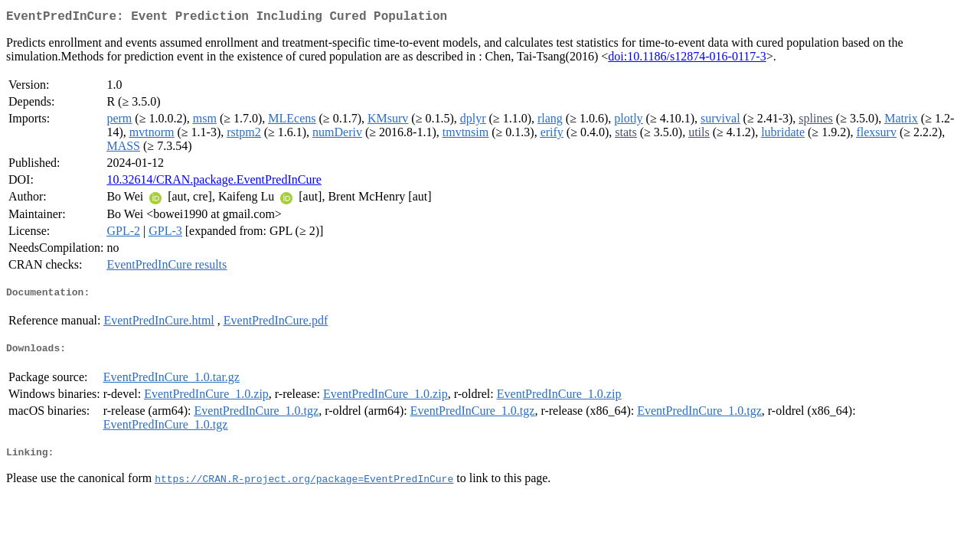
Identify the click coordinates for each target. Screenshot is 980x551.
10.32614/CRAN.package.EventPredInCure (214, 183)
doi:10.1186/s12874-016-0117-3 (687, 59)
